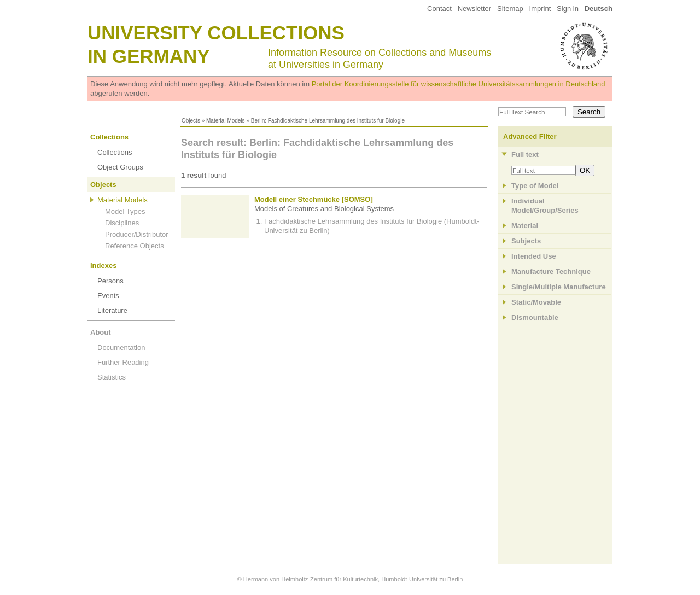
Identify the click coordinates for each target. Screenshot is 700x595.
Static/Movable (536, 302)
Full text (525, 154)
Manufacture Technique (551, 272)
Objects (191, 121)
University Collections (216, 33)
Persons (110, 281)
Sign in (568, 8)
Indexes (103, 266)
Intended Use (534, 256)
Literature (112, 310)
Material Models (226, 121)
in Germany (149, 56)
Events (108, 296)
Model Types (125, 211)
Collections (109, 137)
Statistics (112, 377)
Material (525, 226)
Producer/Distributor (137, 234)
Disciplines (122, 223)
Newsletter (474, 8)
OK (585, 170)
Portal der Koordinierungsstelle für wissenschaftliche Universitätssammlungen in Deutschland (459, 84)
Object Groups (120, 167)
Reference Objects (135, 246)
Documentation (121, 348)
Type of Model (535, 186)
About (101, 332)
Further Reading (123, 362)
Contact (439, 8)
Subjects (526, 241)
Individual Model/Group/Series (545, 206)
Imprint (540, 8)
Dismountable (535, 317)
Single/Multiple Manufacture (559, 287)
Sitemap (510, 8)
